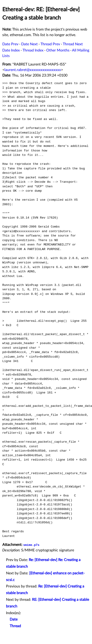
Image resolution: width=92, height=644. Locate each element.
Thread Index (33, 50)
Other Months (58, 50)
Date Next (29, 44)
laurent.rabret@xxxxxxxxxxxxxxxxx (33, 70)
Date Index (11, 50)
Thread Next (73, 44)
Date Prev (10, 44)
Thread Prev (50, 44)
